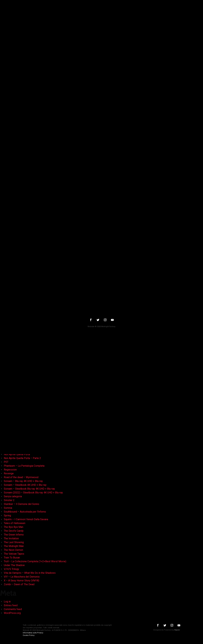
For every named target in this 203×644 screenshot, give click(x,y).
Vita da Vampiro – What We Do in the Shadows (30, 573)
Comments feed (13, 609)
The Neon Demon (13, 550)
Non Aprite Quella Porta (17, 454)
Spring (7, 516)
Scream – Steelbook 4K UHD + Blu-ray (25, 485)
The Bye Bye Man (14, 527)
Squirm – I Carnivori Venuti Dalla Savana (26, 519)
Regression (10, 470)
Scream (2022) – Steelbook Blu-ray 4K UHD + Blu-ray (33, 493)
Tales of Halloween (15, 523)
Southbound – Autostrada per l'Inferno (25, 512)
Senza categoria (13, 496)
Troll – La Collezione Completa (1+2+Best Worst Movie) (35, 561)
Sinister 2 (9, 500)
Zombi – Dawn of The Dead (19, 584)
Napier (177, 630)
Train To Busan (12, 558)
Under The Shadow (14, 565)
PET (6, 462)
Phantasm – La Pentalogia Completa (24, 466)
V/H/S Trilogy (11, 569)
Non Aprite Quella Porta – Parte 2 (22, 458)
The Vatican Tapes (14, 554)
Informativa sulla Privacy (33, 633)
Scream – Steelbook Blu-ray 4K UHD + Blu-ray (29, 489)
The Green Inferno (14, 535)
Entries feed (11, 605)
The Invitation (11, 538)
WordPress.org (12, 613)
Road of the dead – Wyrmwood (21, 477)
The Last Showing (14, 542)
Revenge (9, 473)
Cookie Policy (29, 635)
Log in (7, 602)
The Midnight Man (14, 546)
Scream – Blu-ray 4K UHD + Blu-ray (23, 481)
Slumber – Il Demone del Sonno (21, 504)
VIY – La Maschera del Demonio (22, 577)
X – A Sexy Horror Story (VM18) (21, 581)
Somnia (8, 508)
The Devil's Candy (14, 531)
